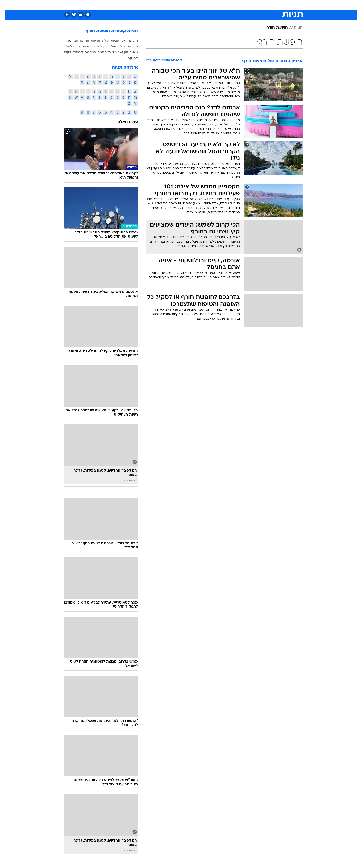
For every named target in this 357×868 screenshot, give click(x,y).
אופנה (122, 5)
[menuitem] (263, 5)
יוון (121, 52)
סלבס (217, 5)
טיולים (117, 46)
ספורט (249, 5)
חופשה (128, 40)
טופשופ (128, 46)
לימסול (73, 52)
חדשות (266, 5)
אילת (101, 40)
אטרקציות (114, 40)
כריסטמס (100, 52)
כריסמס (86, 52)
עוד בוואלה (123, 122)
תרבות (233, 5)
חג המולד (66, 40)
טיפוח (129, 52)
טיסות (81, 46)
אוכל (191, 5)
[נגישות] (7, 5)
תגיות (294, 28)
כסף (204, 5)
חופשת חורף (272, 28)
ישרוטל (113, 52)
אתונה (80, 40)
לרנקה (128, 58)
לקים (63, 52)
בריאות (176, 5)
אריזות (91, 40)
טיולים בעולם (103, 46)
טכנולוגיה (140, 5)
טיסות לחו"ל (68, 46)
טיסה (89, 46)
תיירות (159, 5)
